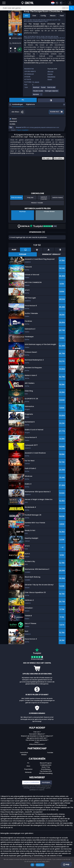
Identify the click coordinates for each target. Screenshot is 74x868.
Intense (50, 74)
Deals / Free (46, 767)
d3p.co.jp (50, 71)
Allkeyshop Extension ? (37, 744)
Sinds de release (17, 197)
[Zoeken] (71, 8)
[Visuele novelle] (38, 92)
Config (43, 16)
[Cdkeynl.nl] (27, 3)
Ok (32, 865)
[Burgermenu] (4, 3)
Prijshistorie (29, 104)
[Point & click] (51, 88)
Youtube (50, 753)
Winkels (24, 755)
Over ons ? (37, 732)
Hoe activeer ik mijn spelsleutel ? (37, 740)
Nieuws (53, 16)
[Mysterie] (36, 95)
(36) (43, 226)
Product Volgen (37, 203)
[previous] (11, 34)
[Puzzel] (43, 88)
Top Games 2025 (46, 771)
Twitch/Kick (24, 753)
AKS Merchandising (46, 773)
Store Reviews (46, 769)
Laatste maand (57, 197)
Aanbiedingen (16, 104)
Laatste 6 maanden (44, 198)
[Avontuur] (36, 88)
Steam (50, 79)
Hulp (66, 864)
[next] (20, 34)
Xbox (28, 766)
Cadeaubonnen (46, 765)
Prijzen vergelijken (23, 130)
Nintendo (28, 772)
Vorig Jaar (30, 197)
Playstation (28, 769)
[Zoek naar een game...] (37, 8)
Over (34, 16)
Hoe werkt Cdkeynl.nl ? (37, 734)
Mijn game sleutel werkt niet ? (37, 738)
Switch (37, 82)
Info (27, 16)
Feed (62, 16)
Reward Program (46, 763)
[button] (70, 3)
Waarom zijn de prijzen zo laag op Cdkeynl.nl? (37, 736)
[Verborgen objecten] (52, 92)
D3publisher (51, 77)
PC (28, 763)
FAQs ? (37, 742)
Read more (40, 865)
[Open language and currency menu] (58, 3)
